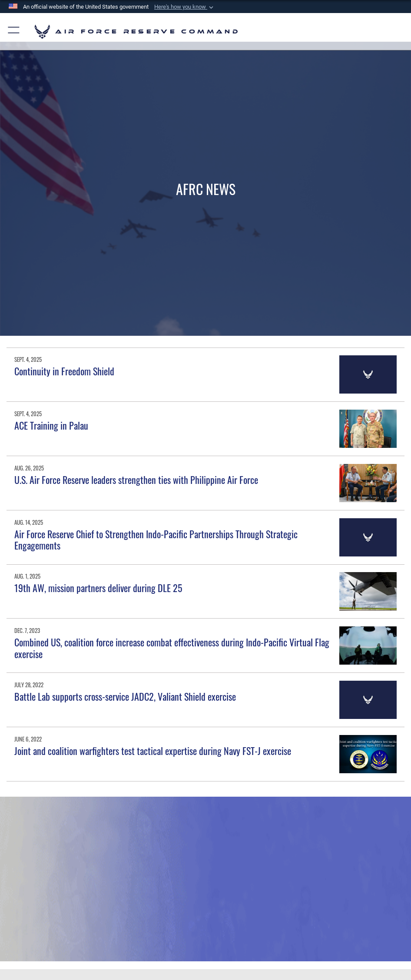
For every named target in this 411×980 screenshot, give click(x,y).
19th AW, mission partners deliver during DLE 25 (98, 588)
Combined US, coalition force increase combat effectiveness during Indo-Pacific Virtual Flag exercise (172, 648)
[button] (185, 7)
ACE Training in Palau (51, 425)
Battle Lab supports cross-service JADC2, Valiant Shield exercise (125, 696)
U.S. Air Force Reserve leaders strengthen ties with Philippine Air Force (136, 480)
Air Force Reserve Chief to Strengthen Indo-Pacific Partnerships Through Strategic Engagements (156, 540)
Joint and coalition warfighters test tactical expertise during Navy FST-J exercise (153, 751)
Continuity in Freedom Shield (64, 371)
